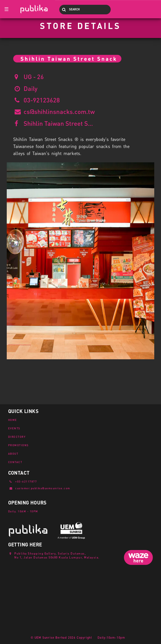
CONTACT (15, 462)
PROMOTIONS (19, 445)
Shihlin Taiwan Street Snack (59, 123)
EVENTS (14, 428)
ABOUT (13, 454)
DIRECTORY (17, 437)
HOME (13, 420)
